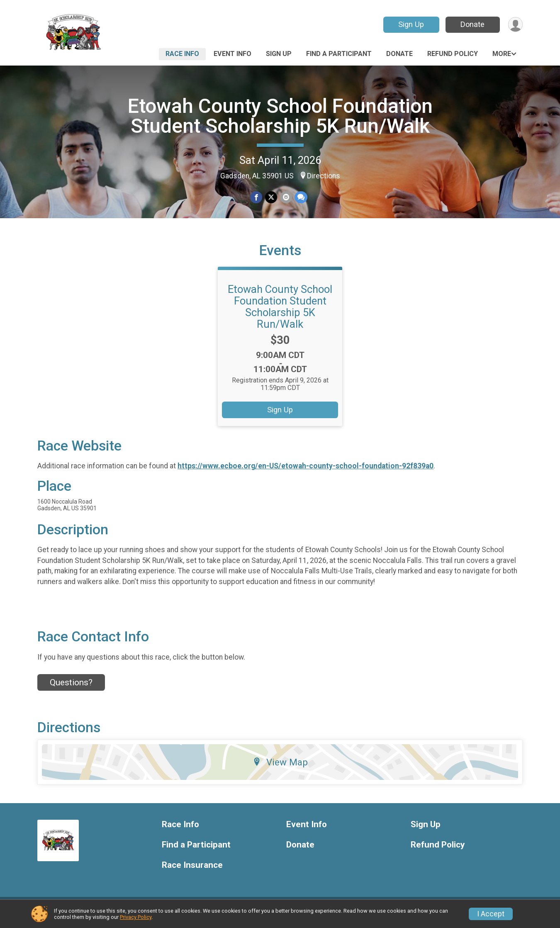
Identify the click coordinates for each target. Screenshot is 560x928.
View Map (280, 767)
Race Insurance (192, 870)
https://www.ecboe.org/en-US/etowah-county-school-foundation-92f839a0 (306, 471)
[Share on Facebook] (257, 197)
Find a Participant (339, 54)
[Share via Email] (286, 197)
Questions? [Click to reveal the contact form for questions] (71, 688)
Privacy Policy (136, 917)
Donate (472, 24)
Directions (324, 176)
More (502, 54)
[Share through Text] (301, 197)
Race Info (182, 54)
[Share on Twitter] (271, 197)
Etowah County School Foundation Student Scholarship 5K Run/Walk (280, 116)
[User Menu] (515, 25)
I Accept (491, 914)
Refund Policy (453, 54)
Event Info (233, 54)
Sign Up (411, 24)
